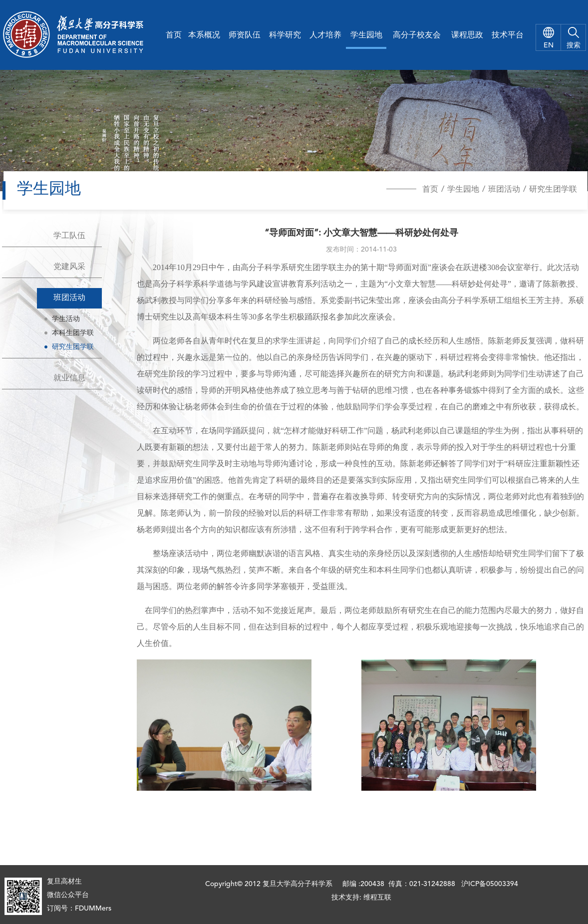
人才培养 (325, 35)
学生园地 (366, 35)
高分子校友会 (417, 35)
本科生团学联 (73, 333)
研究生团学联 (553, 190)
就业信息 (69, 378)
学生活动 (66, 319)
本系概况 (204, 35)
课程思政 (467, 35)
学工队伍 (69, 236)
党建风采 (69, 267)
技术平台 (508, 35)
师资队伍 (245, 35)
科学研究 (285, 35)
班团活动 (504, 190)
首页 (174, 35)
